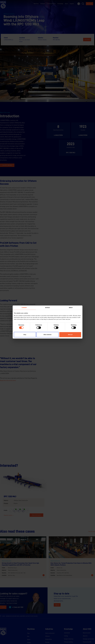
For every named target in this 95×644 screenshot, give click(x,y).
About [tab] (71, 308)
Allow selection (47, 335)
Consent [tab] (24, 308)
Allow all (70, 335)
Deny (25, 335)
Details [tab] (47, 308)
